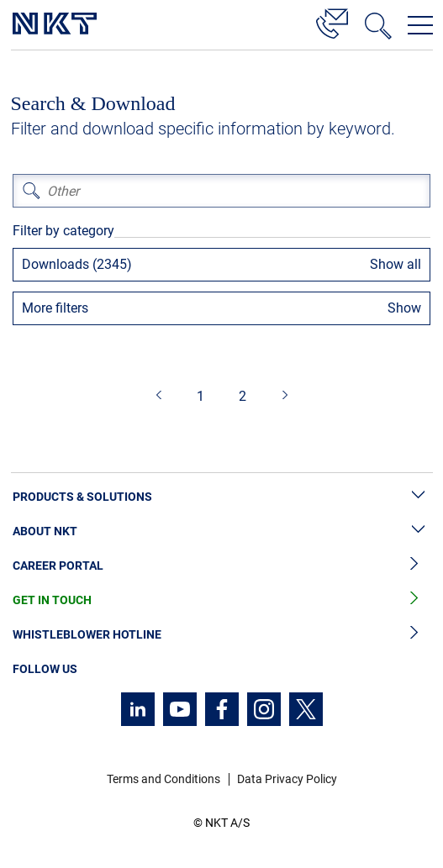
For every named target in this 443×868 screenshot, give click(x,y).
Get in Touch (221, 600)
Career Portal (221, 566)
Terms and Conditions (163, 779)
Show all (396, 264)
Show (404, 308)
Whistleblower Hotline (221, 635)
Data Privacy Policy (287, 779)
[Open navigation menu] (420, 25)
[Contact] (332, 21)
